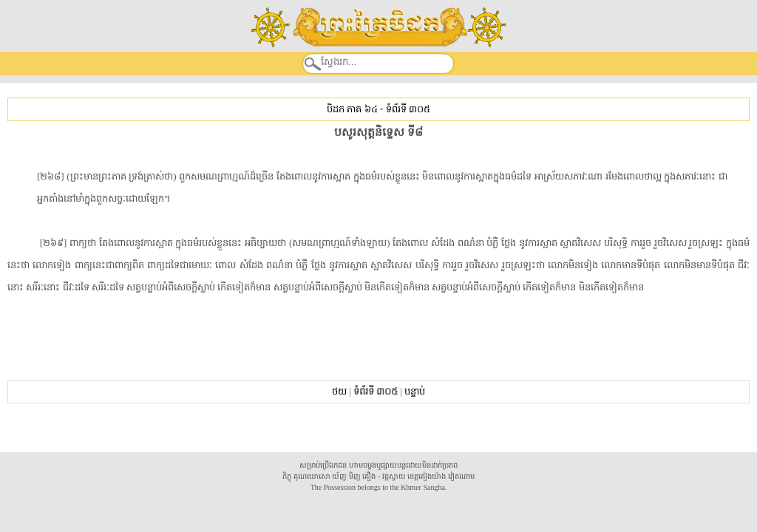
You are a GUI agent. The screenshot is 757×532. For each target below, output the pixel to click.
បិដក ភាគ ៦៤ (352, 109)
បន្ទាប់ (415, 391)
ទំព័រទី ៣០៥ (408, 109)
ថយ (339, 391)
